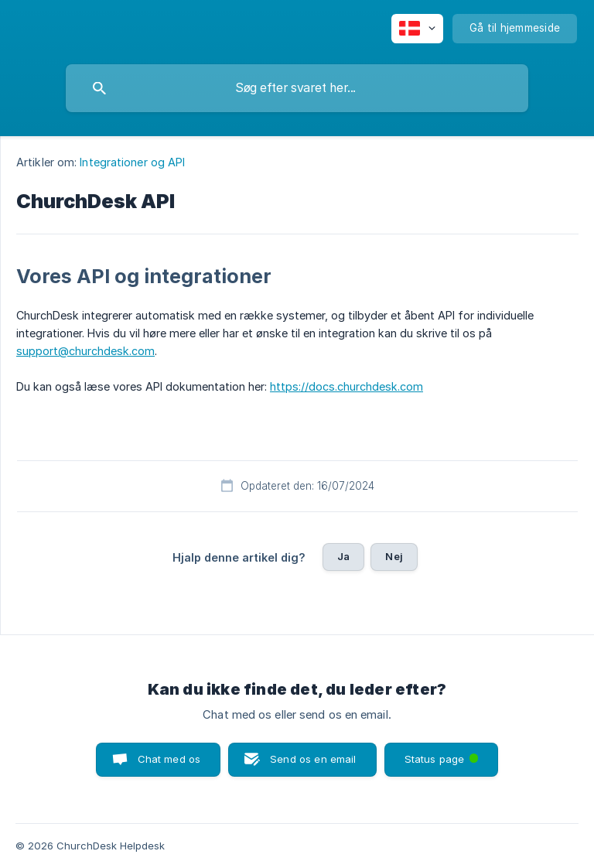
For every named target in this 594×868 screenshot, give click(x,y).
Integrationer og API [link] (132, 162)
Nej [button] (394, 556)
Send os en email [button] (313, 759)
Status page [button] (443, 754)
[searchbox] (297, 88)
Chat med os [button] (169, 759)
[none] (417, 29)
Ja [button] (343, 556)
